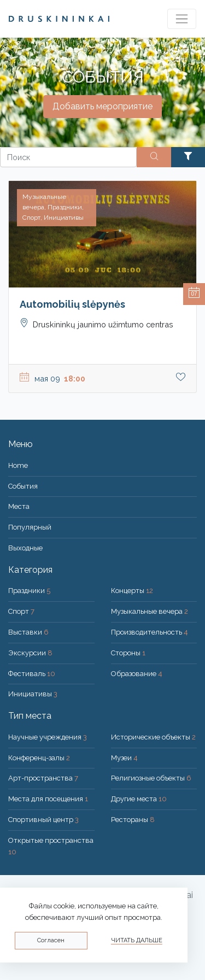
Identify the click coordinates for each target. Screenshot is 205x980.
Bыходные (25, 548)
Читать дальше (137, 940)
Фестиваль (32, 674)
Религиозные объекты (151, 778)
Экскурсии (30, 653)
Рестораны (133, 820)
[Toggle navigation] (182, 19)
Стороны (128, 653)
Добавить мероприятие (102, 106)
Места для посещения (48, 799)
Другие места (139, 799)
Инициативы (33, 694)
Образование (137, 674)
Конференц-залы (39, 758)
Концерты (132, 591)
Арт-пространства (43, 778)
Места (19, 506)
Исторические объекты (153, 737)
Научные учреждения (48, 737)
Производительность (150, 632)
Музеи (124, 758)
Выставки (28, 632)
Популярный (30, 527)
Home (18, 465)
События (23, 486)
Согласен (51, 940)
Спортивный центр (43, 820)
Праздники (29, 591)
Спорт (21, 611)
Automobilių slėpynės (72, 304)
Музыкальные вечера (150, 611)
